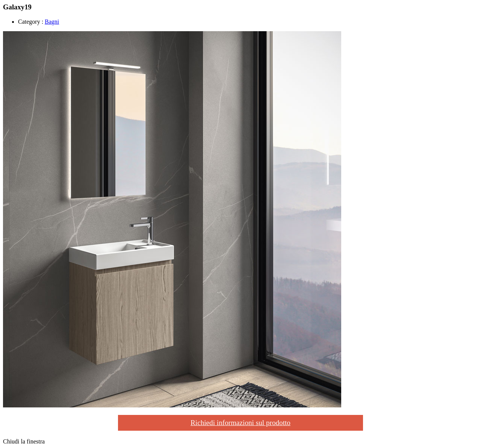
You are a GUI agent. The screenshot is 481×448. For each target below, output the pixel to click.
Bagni (52, 22)
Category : (31, 22)
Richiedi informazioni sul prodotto (240, 423)
